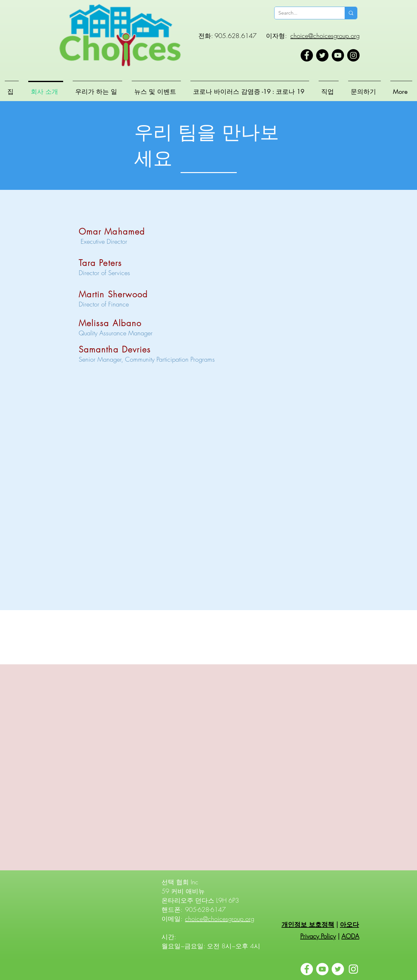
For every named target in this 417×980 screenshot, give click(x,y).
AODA (350, 936)
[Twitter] (322, 55)
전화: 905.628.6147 (227, 36)
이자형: (276, 36)
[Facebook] (307, 55)
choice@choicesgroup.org (325, 36)
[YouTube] (338, 55)
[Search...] (305, 13)
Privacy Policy (318, 936)
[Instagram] (353, 55)
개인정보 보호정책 (308, 924)
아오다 (349, 924)
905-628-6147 (205, 909)
